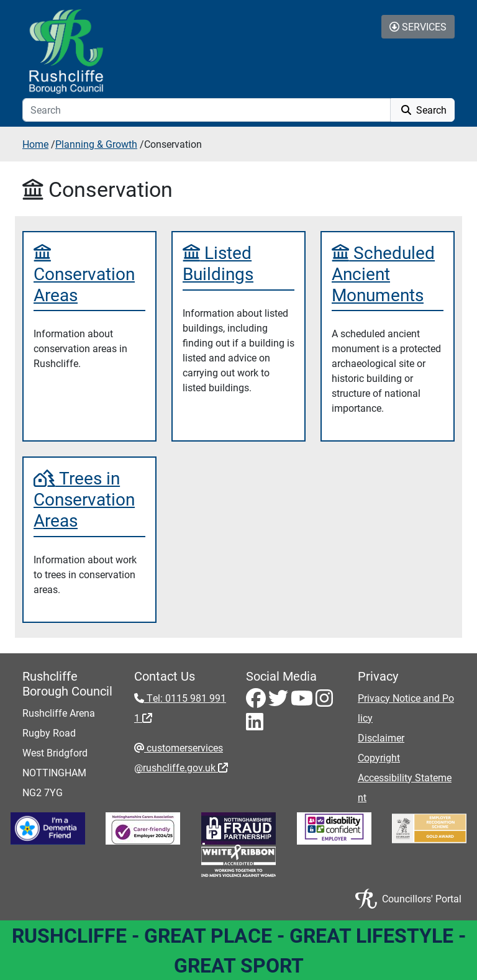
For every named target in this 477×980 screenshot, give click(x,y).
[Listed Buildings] (238, 263)
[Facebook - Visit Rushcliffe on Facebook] (257, 701)
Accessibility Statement (405, 787)
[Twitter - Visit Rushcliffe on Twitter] (279, 701)
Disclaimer (381, 737)
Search (423, 110)
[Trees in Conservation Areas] (89, 499)
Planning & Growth (96, 144)
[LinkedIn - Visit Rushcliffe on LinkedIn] (255, 725)
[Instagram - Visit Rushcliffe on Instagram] (324, 701)
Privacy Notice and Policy (406, 708)
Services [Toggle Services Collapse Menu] (418, 26)
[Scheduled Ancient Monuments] (388, 274)
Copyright (379, 757)
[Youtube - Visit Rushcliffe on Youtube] (303, 701)
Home (35, 144)
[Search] (207, 110)
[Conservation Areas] (89, 274)
